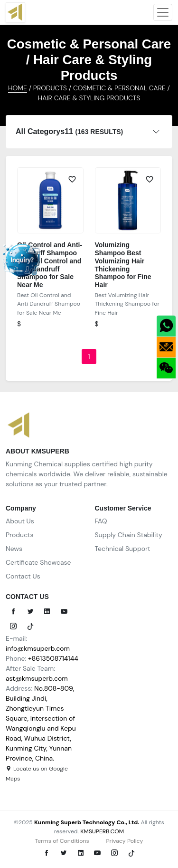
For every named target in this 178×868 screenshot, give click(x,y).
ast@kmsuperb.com (37, 678)
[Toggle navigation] (163, 12)
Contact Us (23, 576)
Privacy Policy (124, 841)
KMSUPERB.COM (102, 831)
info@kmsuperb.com (38, 648)
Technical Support (123, 549)
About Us (20, 521)
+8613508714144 (53, 658)
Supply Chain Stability (129, 535)
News (14, 549)
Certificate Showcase (38, 562)
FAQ (101, 521)
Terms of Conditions (62, 841)
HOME (18, 88)
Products (19, 535)
